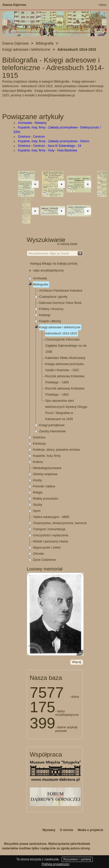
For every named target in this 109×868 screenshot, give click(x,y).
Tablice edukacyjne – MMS (51, 517)
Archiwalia (40, 278)
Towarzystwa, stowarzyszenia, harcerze (60, 523)
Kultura (38, 462)
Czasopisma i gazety (53, 297)
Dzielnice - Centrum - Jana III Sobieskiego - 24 (50, 146)
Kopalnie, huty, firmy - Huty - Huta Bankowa (48, 150)
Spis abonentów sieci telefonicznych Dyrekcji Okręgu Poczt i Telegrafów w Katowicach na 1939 (66, 410)
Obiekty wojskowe (45, 474)
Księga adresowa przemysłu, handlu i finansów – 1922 (65, 367)
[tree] (55, 419)
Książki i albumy (50, 321)
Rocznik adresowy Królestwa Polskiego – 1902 (65, 392)
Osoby (38, 480)
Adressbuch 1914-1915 (61, 333)
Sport (37, 511)
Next (104, 22)
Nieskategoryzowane (47, 468)
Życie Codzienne (44, 560)
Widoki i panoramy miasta (51, 541)
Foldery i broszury (51, 309)
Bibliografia (41, 284)
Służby (38, 505)
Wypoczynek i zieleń (47, 548)
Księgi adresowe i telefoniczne (60, 327)
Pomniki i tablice (44, 486)
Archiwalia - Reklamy (32, 123)
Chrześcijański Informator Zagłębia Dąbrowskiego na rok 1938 (66, 346)
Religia (38, 493)
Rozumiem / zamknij (77, 859)
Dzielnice (39, 437)
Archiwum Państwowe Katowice (61, 291)
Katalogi (45, 315)
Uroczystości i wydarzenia (51, 535)
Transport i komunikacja (49, 529)
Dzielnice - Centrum (31, 137)
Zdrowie (39, 554)
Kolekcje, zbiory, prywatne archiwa (56, 450)
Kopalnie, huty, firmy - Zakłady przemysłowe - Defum (54, 141)
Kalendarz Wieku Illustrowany (65, 358)
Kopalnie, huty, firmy (47, 456)
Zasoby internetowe (53, 431)
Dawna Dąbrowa (14, 5)
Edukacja (39, 444)
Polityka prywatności (56, 864)
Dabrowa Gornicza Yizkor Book (60, 303)
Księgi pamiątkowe (52, 425)
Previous (5, 22)
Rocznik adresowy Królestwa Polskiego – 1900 (65, 379)
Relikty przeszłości (46, 499)
